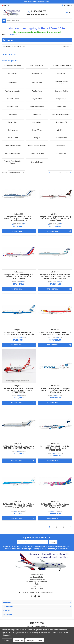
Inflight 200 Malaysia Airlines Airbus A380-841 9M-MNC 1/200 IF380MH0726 (55, 448)
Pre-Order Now (16, 231)
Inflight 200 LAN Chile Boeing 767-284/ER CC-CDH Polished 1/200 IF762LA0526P (19, 277)
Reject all (19, 640)
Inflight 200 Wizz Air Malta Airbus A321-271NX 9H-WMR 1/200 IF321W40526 (55, 506)
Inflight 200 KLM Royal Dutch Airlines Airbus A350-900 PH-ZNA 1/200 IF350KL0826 (19, 506)
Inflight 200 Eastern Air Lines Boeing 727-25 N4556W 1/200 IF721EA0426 (19, 447)
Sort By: (4, 172)
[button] (37, 47)
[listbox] (16, 172)
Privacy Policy (7, 635)
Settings (7, 640)
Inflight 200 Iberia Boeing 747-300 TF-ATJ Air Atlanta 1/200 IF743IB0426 (55, 334)
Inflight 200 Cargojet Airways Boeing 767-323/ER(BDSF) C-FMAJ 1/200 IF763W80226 (55, 219)
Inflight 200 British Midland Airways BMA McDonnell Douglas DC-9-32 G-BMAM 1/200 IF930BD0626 (55, 277)
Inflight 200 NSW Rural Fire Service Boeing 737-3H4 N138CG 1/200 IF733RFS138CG (19, 391)
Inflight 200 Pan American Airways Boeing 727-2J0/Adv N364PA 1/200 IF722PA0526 (55, 391)
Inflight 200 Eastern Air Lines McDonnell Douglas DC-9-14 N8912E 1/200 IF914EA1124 (19, 219)
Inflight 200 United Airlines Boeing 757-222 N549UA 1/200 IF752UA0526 (19, 334)
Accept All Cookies (35, 640)
